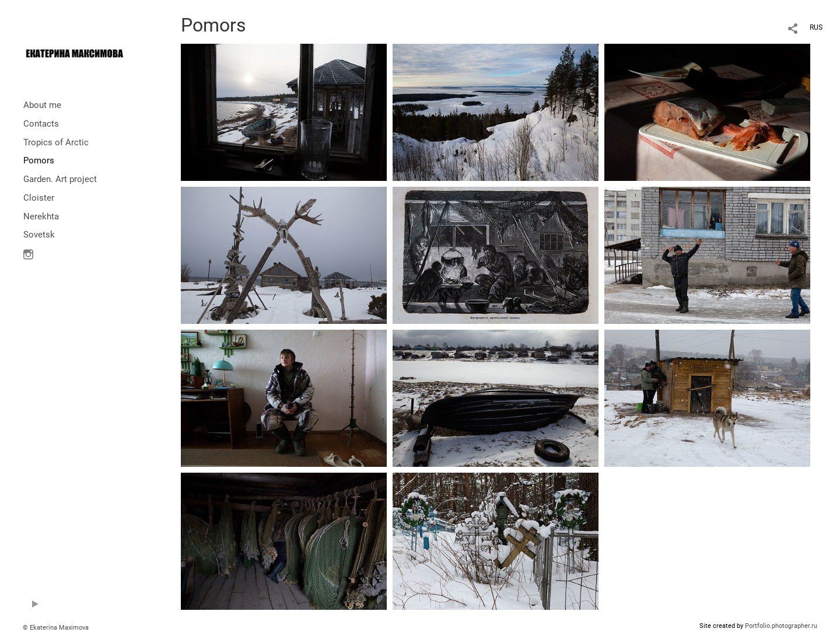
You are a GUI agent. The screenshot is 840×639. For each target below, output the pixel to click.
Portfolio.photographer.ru (781, 626)
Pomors (39, 160)
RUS (816, 27)
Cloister (39, 198)
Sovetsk (39, 235)
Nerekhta (41, 217)
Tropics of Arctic (56, 142)
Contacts (41, 124)
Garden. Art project (60, 179)
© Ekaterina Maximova (56, 628)
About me (42, 105)
